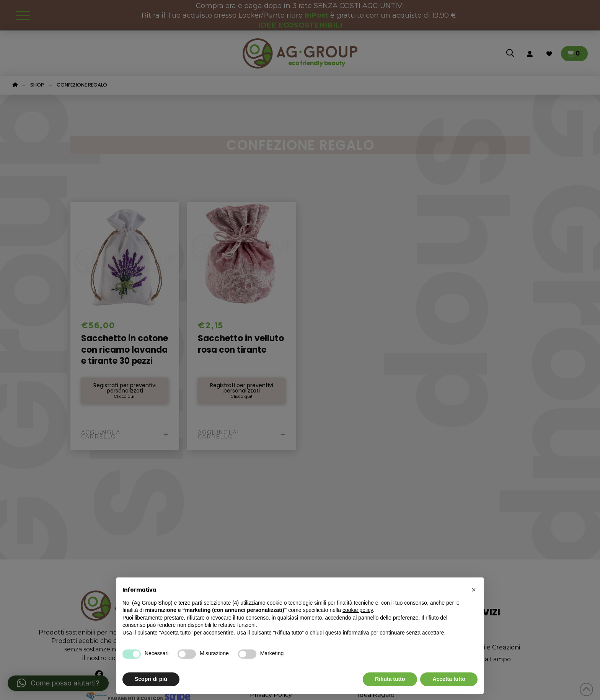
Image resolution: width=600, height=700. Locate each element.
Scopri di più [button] (151, 679)
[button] (474, 590)
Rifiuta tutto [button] (390, 679)
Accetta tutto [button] (449, 679)
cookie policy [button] (358, 610)
